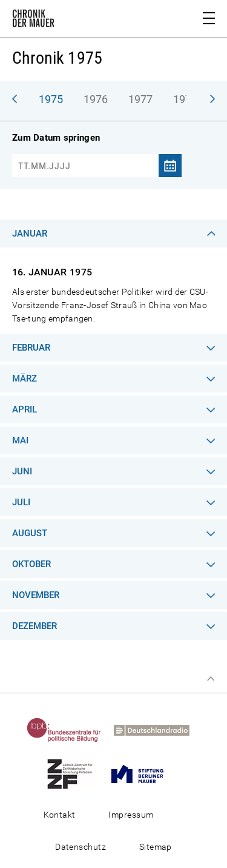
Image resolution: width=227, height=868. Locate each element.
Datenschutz (81, 847)
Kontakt (60, 815)
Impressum (131, 815)
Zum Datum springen (56, 138)
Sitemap (156, 847)
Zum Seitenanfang (211, 679)
